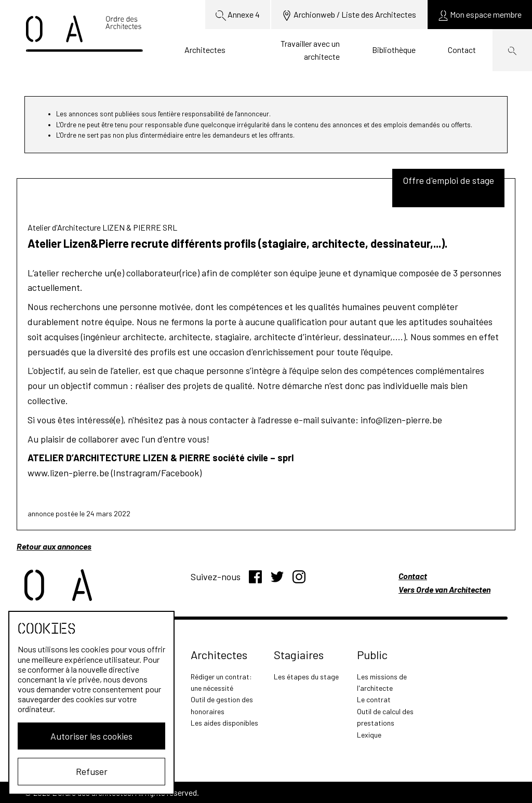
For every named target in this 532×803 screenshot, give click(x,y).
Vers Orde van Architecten (444, 589)
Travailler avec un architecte (310, 50)
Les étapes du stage (306, 677)
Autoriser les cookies (91, 736)
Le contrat (374, 699)
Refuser (92, 771)
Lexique (369, 735)
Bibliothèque (394, 50)
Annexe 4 (238, 15)
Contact (462, 50)
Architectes (205, 50)
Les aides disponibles (224, 723)
